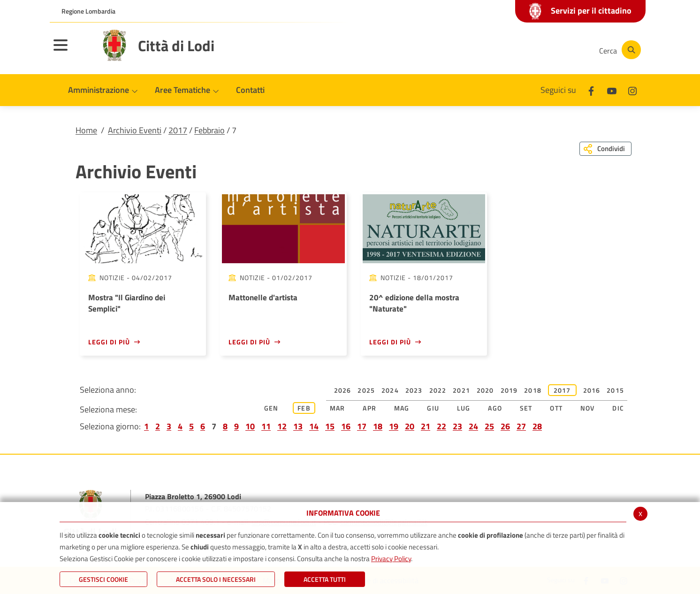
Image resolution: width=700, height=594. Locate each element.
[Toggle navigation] (72, 51)
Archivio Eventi (135, 130)
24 (473, 426)
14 (314, 426)
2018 (533, 390)
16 (346, 426)
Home (86, 130)
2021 (461, 390)
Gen (271, 408)
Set (526, 408)
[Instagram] (554, 50)
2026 (343, 390)
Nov (588, 408)
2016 (592, 390)
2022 (438, 390)
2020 (485, 390)
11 (266, 426)
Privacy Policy (391, 559)
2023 (414, 390)
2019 (509, 390)
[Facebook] (497, 50)
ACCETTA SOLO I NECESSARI (216, 579)
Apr (369, 408)
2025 (366, 390)
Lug (464, 408)
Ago (495, 408)
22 (441, 426)
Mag (402, 408)
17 (362, 426)
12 (282, 426)
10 (250, 426)
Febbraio (209, 130)
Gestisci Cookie (103, 579)
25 (489, 426)
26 (505, 426)
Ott (556, 408)
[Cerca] (618, 50)
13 (298, 426)
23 (457, 426)
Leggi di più (109, 342)
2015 (615, 390)
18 (378, 426)
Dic (618, 408)
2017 (178, 130)
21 (426, 426)
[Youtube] (525, 50)
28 (537, 426)
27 (521, 426)
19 (394, 426)
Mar (338, 408)
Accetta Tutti (325, 579)
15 (330, 426)
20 (410, 426)
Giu (433, 408)
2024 (390, 390)
